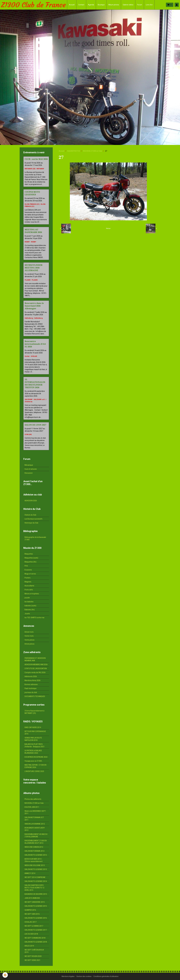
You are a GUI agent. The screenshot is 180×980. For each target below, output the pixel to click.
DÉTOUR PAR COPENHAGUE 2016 (35, 733)
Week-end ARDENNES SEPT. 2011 (35, 812)
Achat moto (29, 632)
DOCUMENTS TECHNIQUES (35, 696)
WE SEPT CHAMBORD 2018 (35, 938)
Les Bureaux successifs (33, 519)
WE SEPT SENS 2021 (32, 960)
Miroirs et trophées (32, 594)
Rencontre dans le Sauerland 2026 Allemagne (34, 306)
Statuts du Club (30, 515)
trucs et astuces (31, 469)
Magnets (28, 582)
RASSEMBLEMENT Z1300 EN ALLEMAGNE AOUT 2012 (36, 842)
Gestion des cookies (84, 976)
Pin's (26, 566)
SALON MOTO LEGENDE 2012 (36, 855)
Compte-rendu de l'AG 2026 (35, 672)
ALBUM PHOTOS (74, 151)
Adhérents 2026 (31, 676)
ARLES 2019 (29, 946)
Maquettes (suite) (31, 558)
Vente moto (29, 636)
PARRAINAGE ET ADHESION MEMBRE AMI (35, 659)
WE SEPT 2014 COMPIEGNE (35, 877)
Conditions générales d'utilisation (106, 976)
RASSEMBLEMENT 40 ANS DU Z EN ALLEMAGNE (36, 835)
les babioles (29, 602)
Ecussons (28, 570)
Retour (108, 228)
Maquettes (29, 554)
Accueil (72, 5)
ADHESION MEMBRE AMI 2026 (36, 665)
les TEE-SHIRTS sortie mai (34, 618)
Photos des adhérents (33, 799)
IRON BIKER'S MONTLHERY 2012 (35, 829)
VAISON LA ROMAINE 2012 (35, 824)
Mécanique (29, 465)
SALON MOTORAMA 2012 (34, 851)
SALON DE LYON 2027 (35, 425)
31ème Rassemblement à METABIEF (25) (34, 712)
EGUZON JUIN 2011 (32, 807)
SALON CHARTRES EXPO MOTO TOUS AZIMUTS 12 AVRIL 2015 (34, 888)
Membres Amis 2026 (33, 680)
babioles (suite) (30, 606)
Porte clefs (29, 590)
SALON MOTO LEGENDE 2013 (36, 869)
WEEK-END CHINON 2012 (34, 847)
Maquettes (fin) (30, 562)
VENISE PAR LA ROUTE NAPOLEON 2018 (33, 739)
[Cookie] (5, 975)
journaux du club (31, 692)
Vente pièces (29, 640)
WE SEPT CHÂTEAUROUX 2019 (34, 951)
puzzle (27, 598)
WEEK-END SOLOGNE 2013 (35, 865)
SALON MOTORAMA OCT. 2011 (34, 819)
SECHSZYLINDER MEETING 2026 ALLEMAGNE (34, 268)
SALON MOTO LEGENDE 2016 (36, 918)
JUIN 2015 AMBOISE (32, 898)
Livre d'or (149, 5)
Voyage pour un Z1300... (34, 761)
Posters (28, 578)
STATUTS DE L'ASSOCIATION (36, 668)
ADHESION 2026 (31, 501)
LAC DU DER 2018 (31, 934)
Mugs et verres (30, 574)
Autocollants (29, 586)
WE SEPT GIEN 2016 (32, 914)
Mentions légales (68, 976)
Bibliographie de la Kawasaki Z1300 (35, 538)
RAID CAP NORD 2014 (33, 727)
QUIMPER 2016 (30, 910)
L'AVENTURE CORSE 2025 (34, 771)
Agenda (91, 5)
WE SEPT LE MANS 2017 (34, 926)
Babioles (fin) (30, 610)
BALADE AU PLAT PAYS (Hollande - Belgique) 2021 (35, 745)
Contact (81, 5)
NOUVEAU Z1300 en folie (93, 151)
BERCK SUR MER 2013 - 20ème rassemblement (34, 860)
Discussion (29, 473)
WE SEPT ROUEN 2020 (33, 956)
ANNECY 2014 (30, 873)
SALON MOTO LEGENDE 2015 (36, 906)
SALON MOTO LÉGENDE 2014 (36, 881)
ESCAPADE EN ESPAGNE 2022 (36, 757)
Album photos (114, 5)
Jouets (27, 614)
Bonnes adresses (31, 684)
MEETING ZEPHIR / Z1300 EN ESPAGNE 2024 (35, 766)
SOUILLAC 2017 (31, 922)
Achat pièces (29, 644)
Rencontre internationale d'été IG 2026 (35, 344)
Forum (140, 5)
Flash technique (31, 688)
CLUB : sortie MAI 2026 (36, 159)
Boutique (101, 5)
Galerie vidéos (128, 5)
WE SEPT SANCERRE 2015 (35, 902)
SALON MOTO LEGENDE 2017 (36, 930)
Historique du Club (31, 523)
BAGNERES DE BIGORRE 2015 (36, 894)
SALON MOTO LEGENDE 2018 (36, 942)
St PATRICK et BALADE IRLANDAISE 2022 (33, 752)
